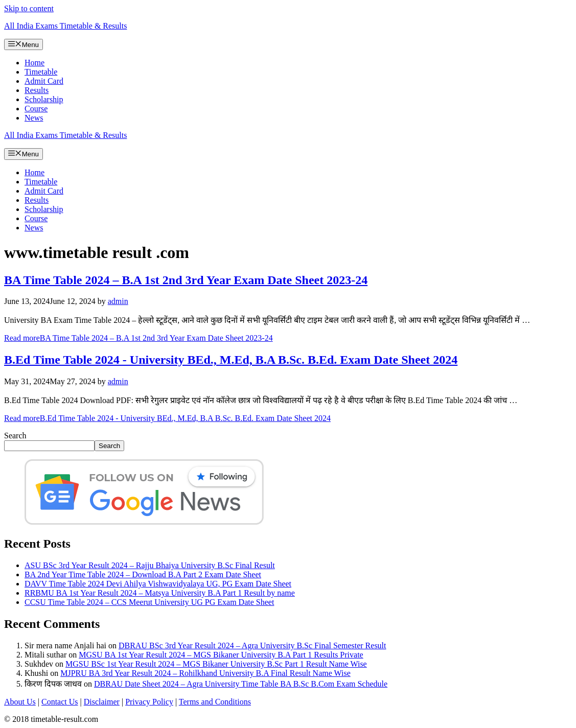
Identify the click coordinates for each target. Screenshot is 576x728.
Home (34, 63)
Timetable (41, 72)
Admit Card (44, 81)
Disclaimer (102, 702)
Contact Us (60, 702)
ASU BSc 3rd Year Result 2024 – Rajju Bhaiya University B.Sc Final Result (150, 565)
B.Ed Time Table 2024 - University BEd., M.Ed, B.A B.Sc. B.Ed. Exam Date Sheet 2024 (231, 360)
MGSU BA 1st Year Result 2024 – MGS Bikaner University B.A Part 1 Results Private (221, 655)
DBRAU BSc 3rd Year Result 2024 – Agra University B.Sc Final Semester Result (252, 645)
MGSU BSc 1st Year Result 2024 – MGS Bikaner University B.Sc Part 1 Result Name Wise (216, 664)
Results (37, 90)
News (34, 118)
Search (15, 436)
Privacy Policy (149, 702)
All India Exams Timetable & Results (65, 26)
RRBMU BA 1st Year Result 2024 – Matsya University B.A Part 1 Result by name (160, 593)
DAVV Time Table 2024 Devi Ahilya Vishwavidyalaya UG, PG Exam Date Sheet (158, 584)
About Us (20, 702)
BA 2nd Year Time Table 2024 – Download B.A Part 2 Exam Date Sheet (143, 574)
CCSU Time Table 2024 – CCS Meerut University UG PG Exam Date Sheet (149, 602)
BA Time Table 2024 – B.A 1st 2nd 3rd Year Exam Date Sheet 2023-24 (186, 280)
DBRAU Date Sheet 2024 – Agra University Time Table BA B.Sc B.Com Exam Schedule (241, 684)
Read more (139, 338)
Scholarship (44, 99)
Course (36, 109)
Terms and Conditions (215, 702)
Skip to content (29, 8)
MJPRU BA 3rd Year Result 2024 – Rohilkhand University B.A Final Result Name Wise (205, 673)
